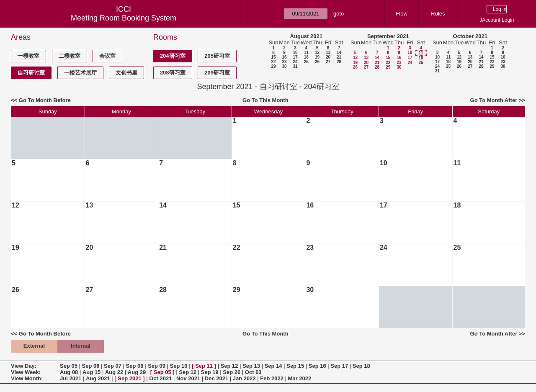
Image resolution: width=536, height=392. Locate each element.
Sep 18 (361, 366)
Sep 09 (157, 366)
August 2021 (306, 36)
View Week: (26, 372)
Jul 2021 (71, 378)
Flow (401, 14)
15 (273, 57)
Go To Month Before (45, 100)
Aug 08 (69, 372)
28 (339, 62)
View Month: (27, 378)
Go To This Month (265, 100)
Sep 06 (91, 366)
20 (328, 57)
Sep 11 (204, 366)
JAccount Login (497, 20)
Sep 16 (317, 366)
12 (317, 53)
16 (284, 57)
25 (306, 62)
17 (295, 57)
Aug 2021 (98, 378)
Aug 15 (91, 372)
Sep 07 (113, 366)
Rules (438, 14)
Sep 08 (135, 366)
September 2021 (388, 36)
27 (328, 62)
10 (295, 53)
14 (339, 53)
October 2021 (470, 36)
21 (339, 57)
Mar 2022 (300, 378)
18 (306, 57)
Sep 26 (232, 372)
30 (284, 66)
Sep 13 (251, 366)
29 (273, 66)
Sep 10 (179, 366)
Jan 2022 (244, 378)
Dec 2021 (216, 378)
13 (328, 53)
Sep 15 (295, 366)
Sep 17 (339, 366)
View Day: (24, 366)
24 (295, 62)
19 (317, 57)
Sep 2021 (129, 378)
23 (284, 62)
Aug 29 (137, 372)
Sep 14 (273, 366)
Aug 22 (114, 372)
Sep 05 (69, 366)
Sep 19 (210, 372)
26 (317, 62)
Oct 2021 (160, 378)
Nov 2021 (188, 378)
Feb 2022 (272, 378)
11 (306, 53)
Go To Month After (494, 100)
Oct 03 (253, 372)
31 (295, 66)
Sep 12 (229, 366)
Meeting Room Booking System (124, 18)
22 (273, 62)
